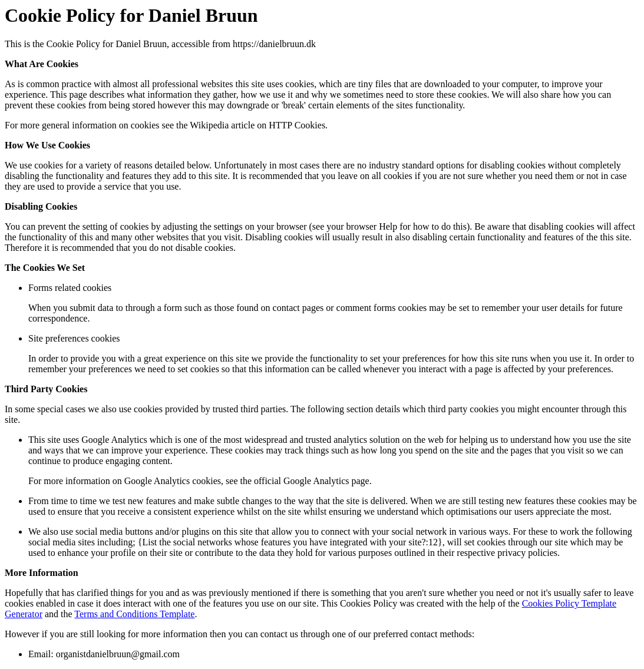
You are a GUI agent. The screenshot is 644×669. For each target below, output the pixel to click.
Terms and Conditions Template (134, 614)
